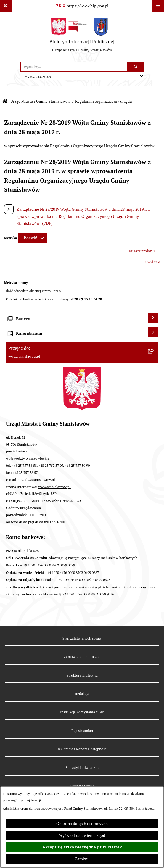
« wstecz (152, 262)
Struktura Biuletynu (82, 675)
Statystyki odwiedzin (82, 768)
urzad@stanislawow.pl (37, 480)
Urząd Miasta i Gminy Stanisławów (40, 101)
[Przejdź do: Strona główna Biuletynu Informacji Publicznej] (5, 102)
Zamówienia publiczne (82, 657)
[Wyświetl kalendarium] (153, 332)
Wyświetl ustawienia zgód (82, 835)
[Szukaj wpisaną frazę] (136, 67)
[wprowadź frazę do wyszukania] (74, 67)
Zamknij (82, 859)
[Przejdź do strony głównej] (82, 37)
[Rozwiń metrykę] (33, 238)
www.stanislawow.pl (54, 487)
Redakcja (82, 694)
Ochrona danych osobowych (82, 824)
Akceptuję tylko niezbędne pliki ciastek (82, 847)
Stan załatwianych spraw (82, 638)
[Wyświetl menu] (158, 6)
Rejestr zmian (82, 731)
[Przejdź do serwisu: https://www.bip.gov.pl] (82, 6)
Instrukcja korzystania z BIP (82, 712)
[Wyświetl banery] (153, 318)
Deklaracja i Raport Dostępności (82, 749)
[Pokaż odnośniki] (6, 6)
